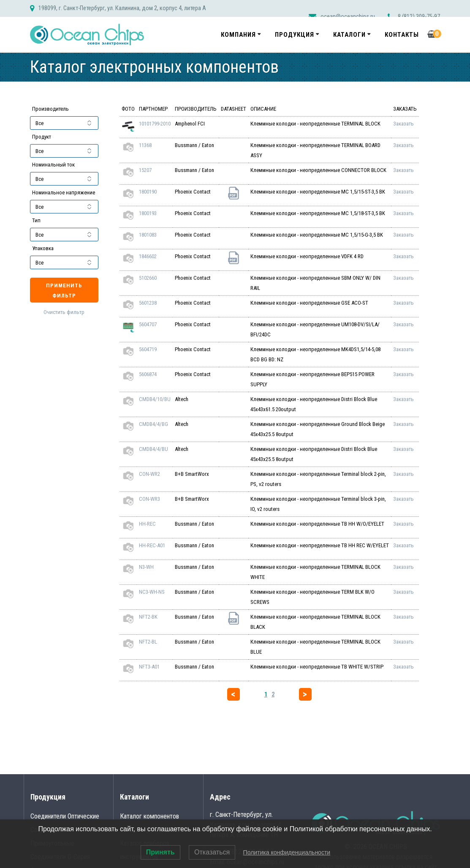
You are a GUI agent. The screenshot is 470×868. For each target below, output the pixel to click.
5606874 (148, 374)
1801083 (148, 235)
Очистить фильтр (64, 312)
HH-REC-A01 (152, 545)
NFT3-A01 (149, 667)
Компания (238, 35)
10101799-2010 (155, 124)
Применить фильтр (64, 291)
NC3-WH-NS (152, 592)
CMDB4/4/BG (153, 424)
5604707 (148, 324)
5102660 (148, 278)
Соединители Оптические (65, 816)
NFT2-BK (148, 617)
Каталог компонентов (149, 816)
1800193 (148, 213)
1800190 (148, 192)
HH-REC (147, 524)
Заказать (403, 124)
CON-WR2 (149, 474)
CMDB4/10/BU (155, 399)
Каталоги (349, 35)
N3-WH (146, 567)
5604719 (148, 349)
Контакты (402, 35)
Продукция (295, 35)
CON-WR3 (149, 499)
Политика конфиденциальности (287, 852)
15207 (145, 170)
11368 (145, 145)
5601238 (148, 303)
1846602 (148, 256)
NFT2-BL (148, 642)
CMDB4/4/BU (153, 449)
